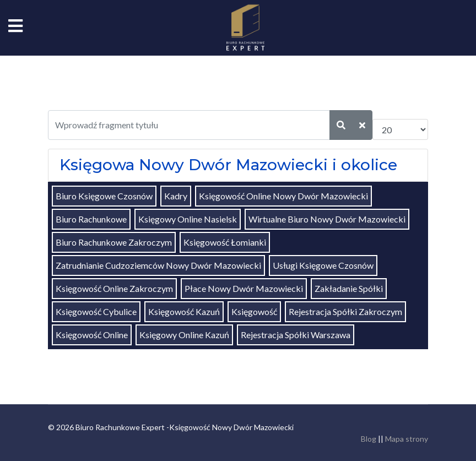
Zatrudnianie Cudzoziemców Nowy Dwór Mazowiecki (158, 265)
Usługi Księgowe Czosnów (323, 265)
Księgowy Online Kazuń (184, 335)
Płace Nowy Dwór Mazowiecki (244, 288)
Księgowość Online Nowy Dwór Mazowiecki (283, 196)
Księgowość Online (92, 335)
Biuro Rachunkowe (91, 219)
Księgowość (254, 311)
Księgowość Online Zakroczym (114, 288)
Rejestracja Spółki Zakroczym (345, 311)
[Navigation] (15, 28)
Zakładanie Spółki (349, 288)
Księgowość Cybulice (96, 311)
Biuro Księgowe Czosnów (104, 196)
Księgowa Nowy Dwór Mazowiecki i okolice (228, 165)
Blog (369, 439)
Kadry (176, 196)
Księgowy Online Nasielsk (188, 219)
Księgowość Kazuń (184, 311)
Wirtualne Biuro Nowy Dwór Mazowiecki (327, 219)
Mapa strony (407, 439)
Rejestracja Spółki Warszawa (296, 335)
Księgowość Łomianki (225, 242)
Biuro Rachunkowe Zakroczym (114, 242)
